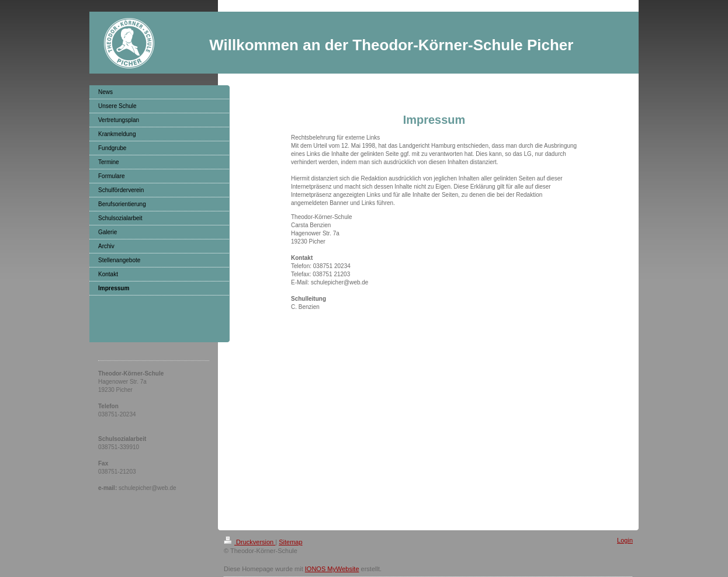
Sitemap (290, 542)
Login (625, 540)
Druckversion (249, 542)
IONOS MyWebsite (332, 569)
